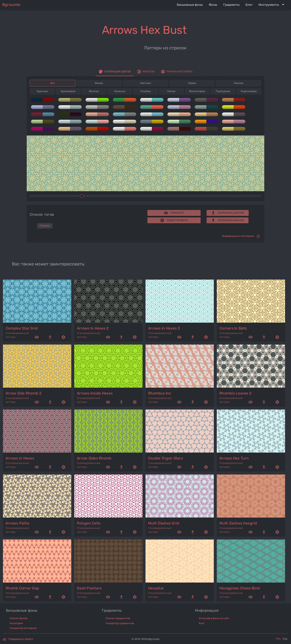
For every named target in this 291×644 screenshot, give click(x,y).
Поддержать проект (21, 639)
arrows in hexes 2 (93, 328)
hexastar (156, 588)
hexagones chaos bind (239, 588)
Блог (202, 623)
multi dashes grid (164, 523)
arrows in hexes (20, 458)
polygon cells (89, 523)
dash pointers (89, 588)
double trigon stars (165, 458)
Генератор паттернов (23, 628)
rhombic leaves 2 (235, 393)
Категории (16, 623)
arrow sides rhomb (94, 458)
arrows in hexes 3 (164, 328)
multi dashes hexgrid (238, 523)
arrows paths (17, 523)
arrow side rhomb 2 (24, 393)
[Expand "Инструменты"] (272, 5)
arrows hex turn (234, 458)
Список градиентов (118, 618)
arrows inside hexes (95, 393)
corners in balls (233, 328)
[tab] (115, 72)
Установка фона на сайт (214, 618)
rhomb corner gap (22, 588)
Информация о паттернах (238, 236)
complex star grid (22, 328)
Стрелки (45, 226)
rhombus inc (160, 393)
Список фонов (19, 618)
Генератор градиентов (120, 623)
